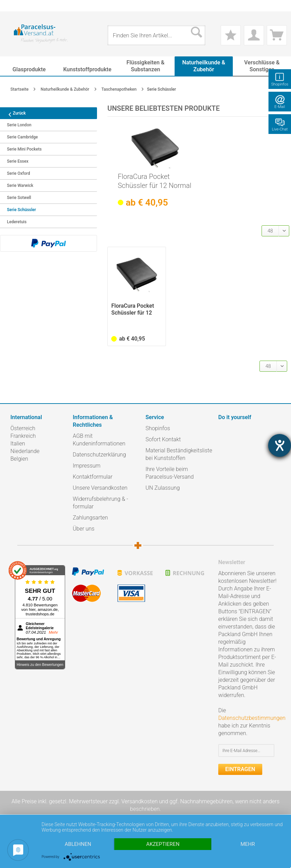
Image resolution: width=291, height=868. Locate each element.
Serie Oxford (19, 173)
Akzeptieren (163, 844)
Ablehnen (78, 844)
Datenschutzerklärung (99, 455)
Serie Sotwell (19, 198)
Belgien (19, 459)
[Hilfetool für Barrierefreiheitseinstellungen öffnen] (280, 445)
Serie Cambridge (22, 137)
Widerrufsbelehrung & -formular (100, 503)
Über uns (84, 529)
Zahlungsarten (90, 518)
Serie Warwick (20, 186)
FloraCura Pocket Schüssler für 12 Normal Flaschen (155, 181)
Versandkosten (139, 801)
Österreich (23, 428)
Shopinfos (158, 428)
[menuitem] (14, 6)
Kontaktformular (93, 477)
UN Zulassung (163, 488)
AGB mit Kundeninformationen (99, 440)
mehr (248, 844)
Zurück (15, 113)
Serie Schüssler (21, 210)
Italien (18, 444)
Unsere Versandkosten (100, 488)
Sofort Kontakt (163, 439)
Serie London (19, 125)
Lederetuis (17, 222)
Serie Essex (18, 161)
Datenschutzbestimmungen (252, 718)
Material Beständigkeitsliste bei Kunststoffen (179, 454)
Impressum (87, 466)
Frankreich (23, 436)
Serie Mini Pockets (24, 149)
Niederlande (25, 451)
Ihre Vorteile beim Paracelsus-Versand (170, 473)
